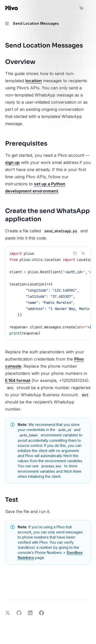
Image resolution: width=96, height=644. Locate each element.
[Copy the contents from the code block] (75, 253)
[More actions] (89, 8)
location (34, 81)
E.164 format (18, 380)
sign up (12, 162)
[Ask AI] (83, 253)
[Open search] (72, 8)
